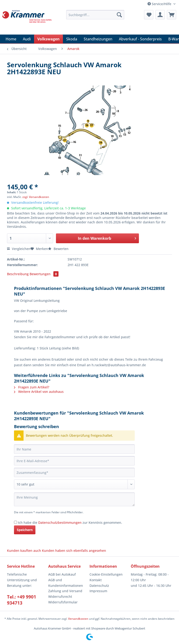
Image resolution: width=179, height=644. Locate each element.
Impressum (98, 591)
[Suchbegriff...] (95, 15)
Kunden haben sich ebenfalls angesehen (74, 551)
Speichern (25, 530)
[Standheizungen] (98, 39)
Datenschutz (99, 586)
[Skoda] (72, 39)
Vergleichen (19, 249)
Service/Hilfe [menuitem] (160, 4)
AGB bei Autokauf (62, 574)
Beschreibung (18, 274)
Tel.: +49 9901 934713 (22, 600)
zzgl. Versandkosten (36, 197)
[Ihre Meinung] (74, 499)
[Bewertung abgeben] (74, 484)
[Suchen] (119, 15)
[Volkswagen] (48, 39)
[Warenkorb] (172, 15)
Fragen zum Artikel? (32, 387)
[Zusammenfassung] (74, 472)
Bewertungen (44, 274)
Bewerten (58, 249)
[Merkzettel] (149, 15)
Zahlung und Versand (65, 591)
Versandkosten (78, 619)
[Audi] (27, 39)
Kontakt (96, 580)
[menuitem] (95, 17)
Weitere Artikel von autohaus (39, 392)
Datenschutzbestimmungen (60, 523)
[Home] (11, 39)
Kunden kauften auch (24, 551)
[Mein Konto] (160, 15)
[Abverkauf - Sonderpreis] (140, 39)
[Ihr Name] (74, 449)
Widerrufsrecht (60, 596)
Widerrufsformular (63, 602)
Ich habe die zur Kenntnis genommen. (70, 523)
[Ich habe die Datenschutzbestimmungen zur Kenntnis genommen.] (15, 522)
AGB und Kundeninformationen (66, 583)
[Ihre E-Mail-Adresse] (74, 461)
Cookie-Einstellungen (106, 574)
